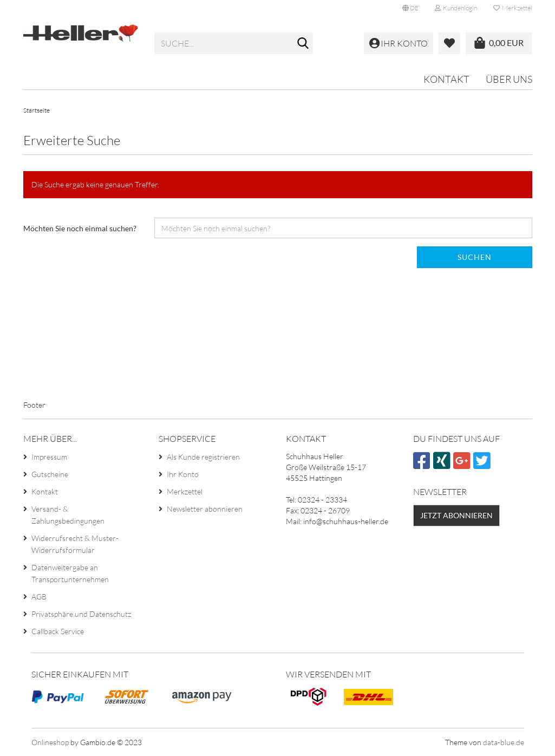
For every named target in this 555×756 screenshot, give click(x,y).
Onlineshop (50, 742)
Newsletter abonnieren (205, 509)
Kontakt (446, 79)
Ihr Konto (183, 474)
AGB (39, 597)
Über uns (509, 79)
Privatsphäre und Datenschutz (81, 614)
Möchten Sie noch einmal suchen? (80, 228)
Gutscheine (50, 474)
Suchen (475, 257)
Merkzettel (513, 8)
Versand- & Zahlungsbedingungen (68, 515)
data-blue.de (504, 742)
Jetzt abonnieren (456, 515)
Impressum (49, 457)
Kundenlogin (456, 8)
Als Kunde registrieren (203, 457)
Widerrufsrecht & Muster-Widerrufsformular (75, 544)
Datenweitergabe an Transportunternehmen (70, 573)
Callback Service (58, 631)
